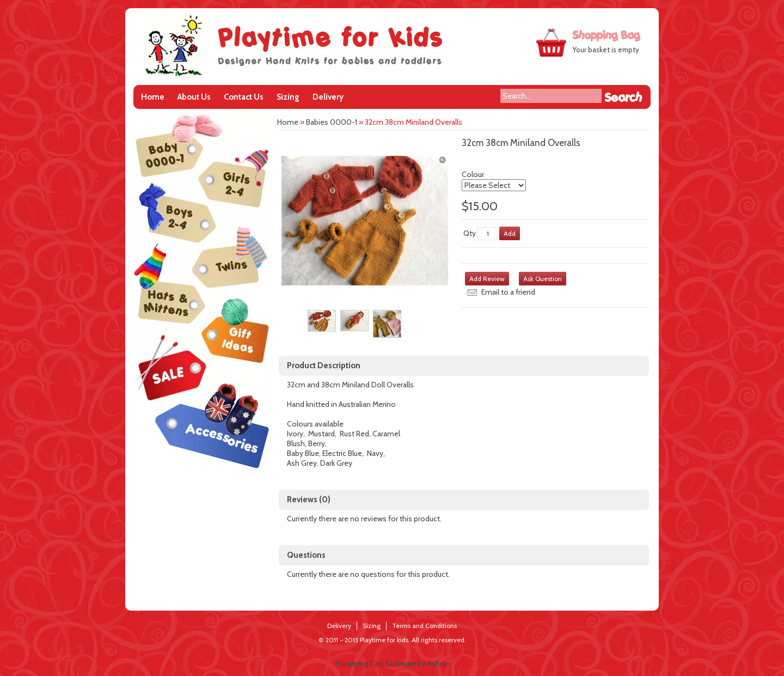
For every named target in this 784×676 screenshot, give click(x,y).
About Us (194, 97)
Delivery (328, 97)
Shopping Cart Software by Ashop (392, 663)
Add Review (487, 279)
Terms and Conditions (424, 626)
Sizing (288, 97)
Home (153, 97)
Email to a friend (508, 292)
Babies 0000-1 (332, 122)
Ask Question (543, 279)
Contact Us (244, 97)
